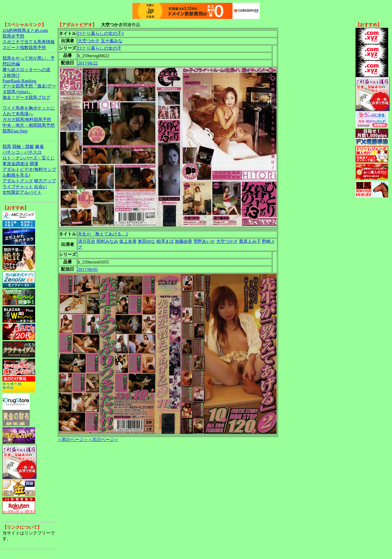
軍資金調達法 (16, 164)
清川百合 (87, 241)
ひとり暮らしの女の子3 (101, 33)
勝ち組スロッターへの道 (26, 70)
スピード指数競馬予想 (24, 48)
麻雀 (39, 146)
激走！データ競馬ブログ (26, 97)
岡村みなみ (107, 241)
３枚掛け (11, 75)
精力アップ (45, 181)
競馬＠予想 (13, 36)
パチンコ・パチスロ (22, 152)
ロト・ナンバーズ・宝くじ (29, 158)
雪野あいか (204, 241)
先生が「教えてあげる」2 (103, 234)
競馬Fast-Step (15, 131)
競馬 (7, 146)
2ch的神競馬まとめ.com (25, 30)
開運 (34, 164)
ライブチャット (18, 187)
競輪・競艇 (23, 146)
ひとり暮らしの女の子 (100, 48)
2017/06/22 (88, 63)
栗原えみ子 (250, 241)
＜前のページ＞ (73, 439)
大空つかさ (89, 41)
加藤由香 (183, 241)
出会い (41, 187)
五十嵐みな (112, 41)
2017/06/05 (88, 269)
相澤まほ (165, 241)
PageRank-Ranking (19, 81)
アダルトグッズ (18, 181)
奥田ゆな (146, 241)
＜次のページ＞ (103, 439)
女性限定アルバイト (22, 192)
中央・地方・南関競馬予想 (29, 125)
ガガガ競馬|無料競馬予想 (27, 120)
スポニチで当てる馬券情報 (29, 42)
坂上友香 (128, 241)
